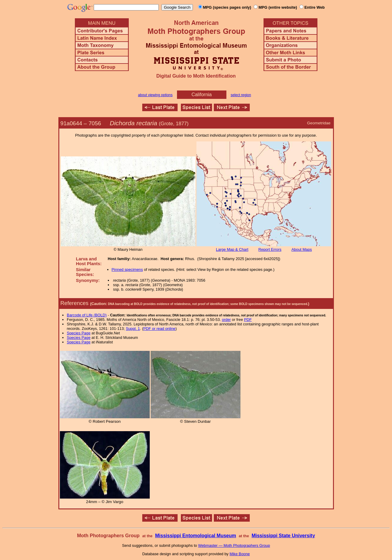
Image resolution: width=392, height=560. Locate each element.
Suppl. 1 (133, 329)
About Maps (302, 249)
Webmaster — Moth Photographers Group (234, 545)
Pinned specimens (127, 270)
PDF (248, 320)
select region (241, 95)
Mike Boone (240, 554)
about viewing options (155, 95)
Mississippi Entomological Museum (196, 536)
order (226, 320)
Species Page (79, 333)
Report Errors (270, 249)
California (202, 95)
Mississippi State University (283, 536)
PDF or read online (159, 329)
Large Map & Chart (232, 249)
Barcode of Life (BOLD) (87, 315)
